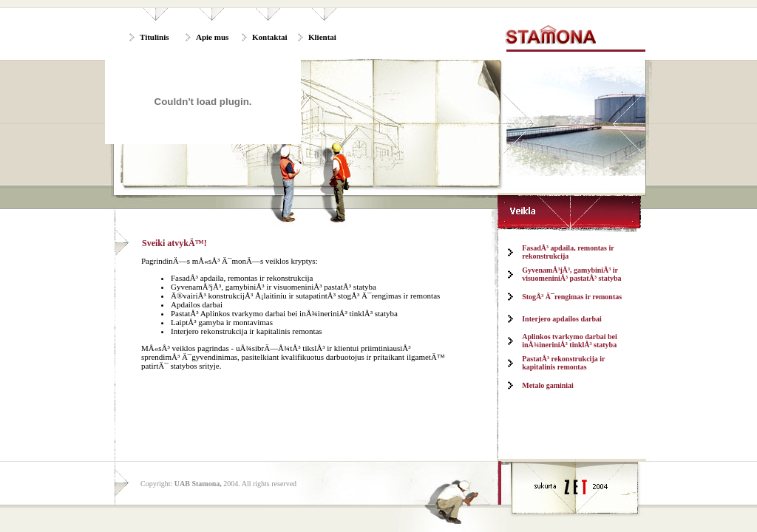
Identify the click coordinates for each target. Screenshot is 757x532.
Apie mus (212, 37)
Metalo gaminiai (548, 385)
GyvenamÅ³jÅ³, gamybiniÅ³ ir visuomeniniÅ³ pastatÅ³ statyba (571, 274)
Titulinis (155, 37)
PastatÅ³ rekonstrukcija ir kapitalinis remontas (563, 363)
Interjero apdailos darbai (562, 319)
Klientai (322, 37)
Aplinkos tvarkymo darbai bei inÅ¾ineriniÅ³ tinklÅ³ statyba (570, 341)
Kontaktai (270, 37)
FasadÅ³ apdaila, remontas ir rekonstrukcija (568, 252)
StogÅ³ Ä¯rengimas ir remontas (572, 297)
